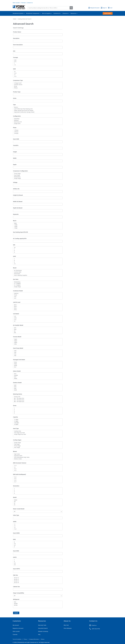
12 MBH (37, 420)
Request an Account (18, 628)
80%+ (37, 305)
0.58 (37, 60)
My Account (16, 625)
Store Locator (16, 3)
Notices (43, 639)
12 (37, 467)
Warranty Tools (42, 625)
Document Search (43, 628)
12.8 (37, 73)
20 (37, 248)
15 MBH (37, 421)
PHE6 (37, 364)
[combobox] (49, 8)
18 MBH (37, 424)
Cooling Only (37, 431)
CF (37, 321)
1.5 (37, 65)
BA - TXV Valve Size (37, 398)
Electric (37, 107)
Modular (37, 120)
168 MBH (37, 423)
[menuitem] (18, 13)
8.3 (37, 544)
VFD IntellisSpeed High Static (37, 457)
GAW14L (37, 293)
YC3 (37, 298)
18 (37, 72)
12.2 (37, 469)
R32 (37, 602)
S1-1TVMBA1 (37, 284)
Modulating (37, 177)
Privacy (25, 639)
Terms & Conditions (17, 639)
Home (15, 19)
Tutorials (23, 3)
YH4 (37, 352)
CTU (37, 320)
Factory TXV (37, 397)
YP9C (37, 344)
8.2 (37, 563)
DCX (37, 374)
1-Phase (37, 130)
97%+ (37, 310)
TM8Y (37, 341)
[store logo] (19, 7)
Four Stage (37, 447)
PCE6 (37, 362)
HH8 (37, 351)
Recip (37, 86)
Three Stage (37, 174)
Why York (66, 625)
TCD (37, 297)
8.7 (37, 545)
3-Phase (37, 133)
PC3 (37, 367)
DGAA (37, 500)
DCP (37, 377)
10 (37, 264)
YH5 (37, 354)
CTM (37, 318)
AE (37, 331)
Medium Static (37, 459)
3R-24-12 (37, 578)
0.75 (37, 62)
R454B (37, 604)
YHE (37, 356)
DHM (37, 390)
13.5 (37, 76)
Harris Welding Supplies (37, 275)
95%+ (37, 306)
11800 (37, 225)
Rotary (37, 88)
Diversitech (37, 274)
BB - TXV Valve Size (37, 401)
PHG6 (37, 365)
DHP (37, 385)
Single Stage (37, 178)
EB (37, 502)
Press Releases (68, 628)
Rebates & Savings (43, 631)
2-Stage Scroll (37, 83)
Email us (94, 625)
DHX (37, 387)
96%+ (37, 308)
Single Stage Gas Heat (37, 434)
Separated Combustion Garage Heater (37, 112)
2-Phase (37, 132)
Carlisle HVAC (37, 272)
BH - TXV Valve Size (37, 400)
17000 (37, 228)
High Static (37, 454)
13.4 (37, 529)
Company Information (34, 639)
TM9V (37, 343)
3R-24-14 (37, 583)
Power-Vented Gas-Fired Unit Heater (37, 110)
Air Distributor (37, 270)
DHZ (37, 388)
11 (37, 524)
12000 (37, 226)
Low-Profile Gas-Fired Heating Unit (37, 109)
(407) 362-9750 (96, 629)
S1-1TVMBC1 (37, 285)
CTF (37, 316)
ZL (37, 505)
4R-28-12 (37, 579)
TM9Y (37, 339)
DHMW (37, 375)
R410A (37, 605)
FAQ (39, 634)
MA (37, 333)
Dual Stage (37, 175)
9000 (37, 223)
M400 (37, 379)
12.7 (37, 482)
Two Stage (37, 444)
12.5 (37, 470)
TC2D (37, 295)
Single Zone (37, 124)
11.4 (37, 466)
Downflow (37, 119)
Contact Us (30, 3)
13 (37, 75)
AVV (37, 328)
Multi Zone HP (37, 122)
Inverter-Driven (37, 85)
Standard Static (37, 456)
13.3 (37, 477)
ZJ (37, 503)
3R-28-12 (37, 581)
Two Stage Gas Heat (37, 433)
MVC (37, 329)
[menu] (62, 13)
